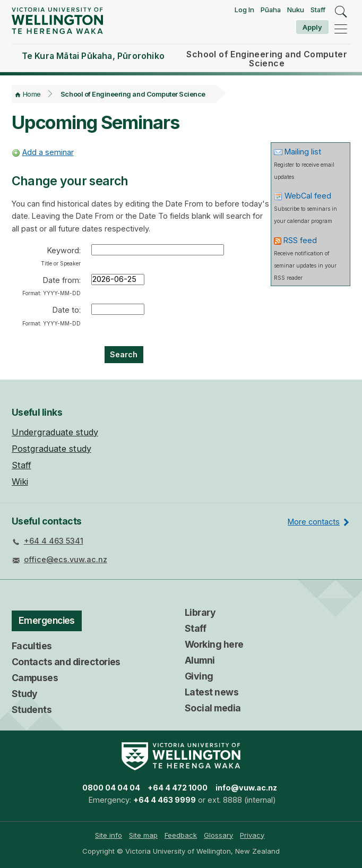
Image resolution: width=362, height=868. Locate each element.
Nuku (296, 10)
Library (200, 612)
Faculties (32, 646)
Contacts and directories (66, 662)
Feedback (181, 835)
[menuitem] (109, 835)
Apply (312, 27)
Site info (109, 835)
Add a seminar (48, 152)
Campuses (35, 678)
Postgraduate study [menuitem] (51, 449)
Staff (318, 10)
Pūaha (271, 10)
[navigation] (341, 29)
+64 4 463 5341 (54, 541)
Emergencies (47, 620)
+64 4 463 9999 (165, 800)
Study (25, 694)
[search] (341, 12)
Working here (214, 644)
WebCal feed (308, 196)
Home (32, 94)
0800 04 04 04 (111, 788)
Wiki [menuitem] (20, 482)
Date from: (51, 286)
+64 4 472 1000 (178, 788)
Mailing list (303, 152)
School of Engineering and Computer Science (133, 94)
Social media (213, 708)
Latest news (212, 692)
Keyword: (61, 256)
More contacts (314, 522)
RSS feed (300, 240)
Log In (244, 10)
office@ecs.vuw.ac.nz (66, 559)
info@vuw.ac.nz (246, 788)
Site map (143, 835)
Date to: (51, 316)
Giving (199, 676)
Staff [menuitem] (21, 465)
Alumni (200, 660)
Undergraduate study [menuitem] (55, 432)
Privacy (252, 835)
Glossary (218, 835)
